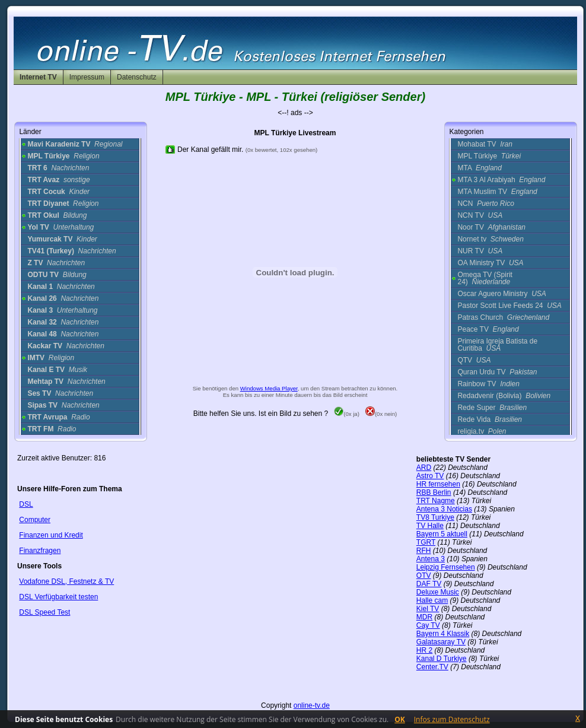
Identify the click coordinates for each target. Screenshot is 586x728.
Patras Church (503, 317)
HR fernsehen (438, 484)
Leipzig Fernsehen (446, 567)
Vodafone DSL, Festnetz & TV (66, 581)
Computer (35, 520)
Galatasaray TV (441, 642)
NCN (485, 204)
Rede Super (492, 408)
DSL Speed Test (44, 612)
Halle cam (432, 600)
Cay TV (428, 625)
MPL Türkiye (489, 156)
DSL (26, 504)
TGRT (426, 542)
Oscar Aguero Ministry (501, 294)
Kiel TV (428, 609)
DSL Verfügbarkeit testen (58, 597)
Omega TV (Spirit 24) (485, 278)
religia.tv (482, 431)
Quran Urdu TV (497, 372)
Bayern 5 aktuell (442, 534)
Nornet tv (490, 239)
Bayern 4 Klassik (443, 634)
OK (400, 719)
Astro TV (430, 476)
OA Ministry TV (490, 263)
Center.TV (432, 667)
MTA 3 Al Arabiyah (501, 180)
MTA (480, 168)
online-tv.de (312, 705)
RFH (424, 551)
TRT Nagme (436, 501)
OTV (424, 576)
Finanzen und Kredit (51, 535)
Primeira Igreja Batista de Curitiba (497, 345)
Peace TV (488, 329)
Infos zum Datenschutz (452, 719)
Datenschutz (137, 77)
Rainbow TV (488, 384)
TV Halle (430, 526)
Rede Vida (490, 419)
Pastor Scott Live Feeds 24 (509, 306)
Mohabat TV (485, 144)
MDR (424, 617)
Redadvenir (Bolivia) (504, 396)
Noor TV (491, 227)
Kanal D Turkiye (442, 659)
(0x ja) (347, 414)
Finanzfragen (40, 551)
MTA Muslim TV (497, 192)
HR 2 (424, 650)
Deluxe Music (438, 592)
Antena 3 (431, 559)
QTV (474, 360)
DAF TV (429, 584)
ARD (424, 468)
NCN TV (480, 215)
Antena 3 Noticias (444, 509)
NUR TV (480, 251)
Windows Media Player (269, 388)
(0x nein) (381, 414)
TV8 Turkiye (435, 517)
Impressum (87, 77)
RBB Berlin (434, 492)
